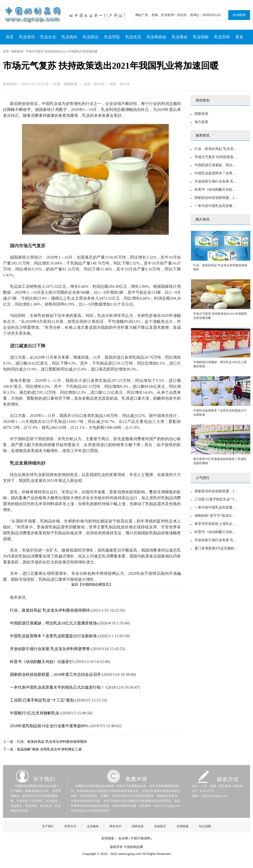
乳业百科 (222, 37)
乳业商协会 (156, 37)
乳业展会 (180, 37)
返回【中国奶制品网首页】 (92, 584)
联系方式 (70, 826)
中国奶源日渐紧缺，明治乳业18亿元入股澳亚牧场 (53, 623)
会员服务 (93, 826)
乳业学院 (112, 37)
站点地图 (205, 826)
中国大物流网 (140, 838)
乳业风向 (69, 37)
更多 (239, 37)
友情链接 (183, 826)
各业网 (123, 838)
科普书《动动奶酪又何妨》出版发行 (42, 662)
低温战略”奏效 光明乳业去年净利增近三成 (49, 749)
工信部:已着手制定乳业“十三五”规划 (42, 700)
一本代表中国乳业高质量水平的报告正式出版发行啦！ (57, 687)
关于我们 (48, 826)
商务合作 (115, 826)
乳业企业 (48, 37)
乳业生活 (133, 37)
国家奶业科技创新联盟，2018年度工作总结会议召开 (55, 674)
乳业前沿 (91, 37)
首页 (10, 37)
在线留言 (160, 826)
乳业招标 (201, 37)
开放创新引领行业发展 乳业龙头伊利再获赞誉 (50, 649)
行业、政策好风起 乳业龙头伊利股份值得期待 (50, 610)
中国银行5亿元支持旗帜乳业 (35, 713)
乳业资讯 (27, 37)
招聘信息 (138, 826)
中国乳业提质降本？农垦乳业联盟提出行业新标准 (53, 636)
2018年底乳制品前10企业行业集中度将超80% (49, 726)
